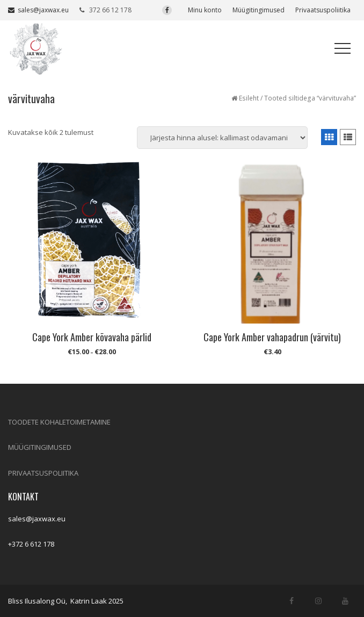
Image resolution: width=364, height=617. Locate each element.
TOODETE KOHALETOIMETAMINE (59, 422)
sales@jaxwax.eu (38, 10)
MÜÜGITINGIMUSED (40, 447)
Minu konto (205, 10)
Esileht (249, 98)
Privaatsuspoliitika (323, 10)
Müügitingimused (259, 10)
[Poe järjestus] (222, 138)
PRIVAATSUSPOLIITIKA (43, 473)
